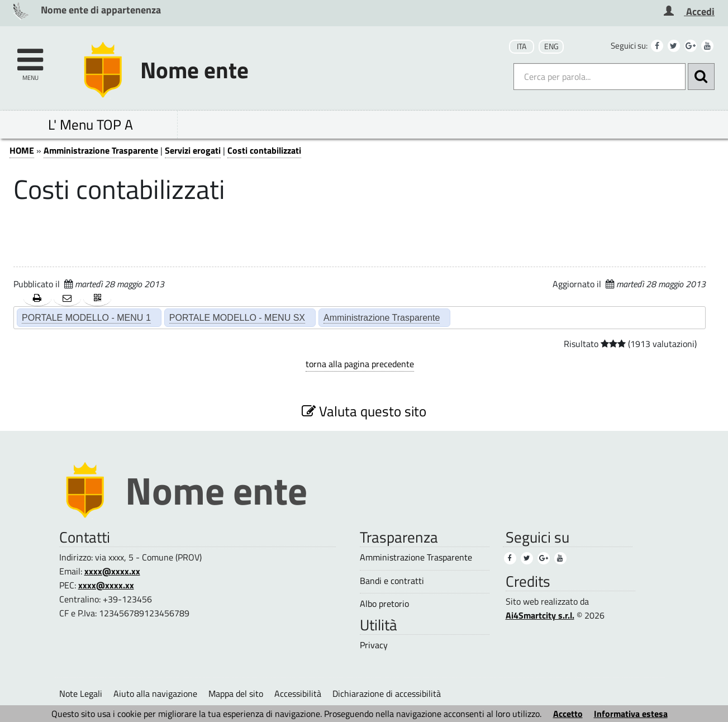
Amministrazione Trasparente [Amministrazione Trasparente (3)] (416, 557)
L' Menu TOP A (91, 124)
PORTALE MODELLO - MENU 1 (86, 317)
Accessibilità (298, 693)
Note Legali (81, 693)
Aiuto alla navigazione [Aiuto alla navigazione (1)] (155, 693)
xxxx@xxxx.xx (112, 571)
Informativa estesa (631, 714)
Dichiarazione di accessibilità (387, 693)
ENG (551, 46)
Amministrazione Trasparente (101, 150)
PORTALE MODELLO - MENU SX (237, 317)
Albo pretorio (384, 604)
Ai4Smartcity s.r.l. (540, 615)
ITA (522, 46)
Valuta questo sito (364, 411)
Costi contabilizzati (264, 150)
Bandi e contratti (392, 581)
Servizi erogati (193, 150)
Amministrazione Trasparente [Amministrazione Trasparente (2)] (382, 317)
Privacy (374, 645)
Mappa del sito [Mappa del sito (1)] (236, 693)
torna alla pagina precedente (360, 364)
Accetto (568, 714)
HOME (22, 150)
